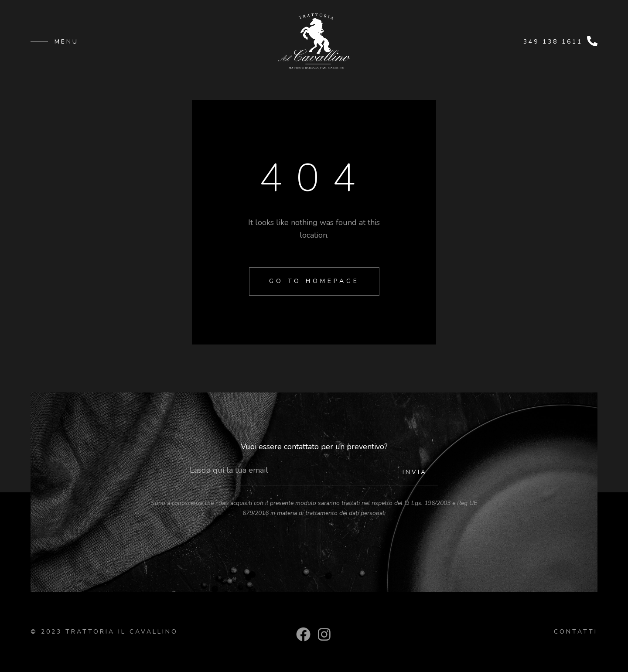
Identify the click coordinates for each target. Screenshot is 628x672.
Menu (67, 42)
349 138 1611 (553, 42)
